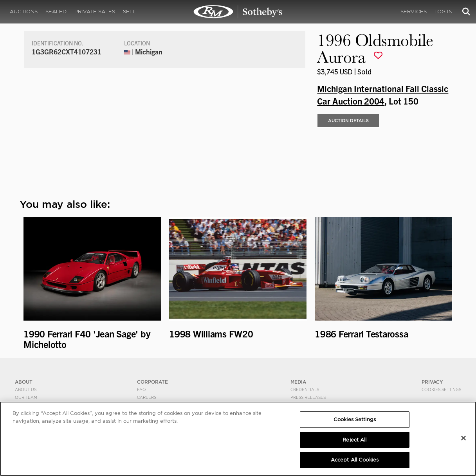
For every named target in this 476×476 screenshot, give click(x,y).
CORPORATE (152, 382)
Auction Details (348, 121)
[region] (238, 439)
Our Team (26, 397)
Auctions (24, 12)
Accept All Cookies (355, 460)
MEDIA (298, 382)
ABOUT (24, 382)
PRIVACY (432, 382)
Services (414, 12)
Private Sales (95, 12)
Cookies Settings (441, 389)
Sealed (56, 12)
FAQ (142, 389)
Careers (147, 397)
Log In (444, 12)
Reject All (354, 440)
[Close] (463, 438)
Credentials (305, 389)
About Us (26, 389)
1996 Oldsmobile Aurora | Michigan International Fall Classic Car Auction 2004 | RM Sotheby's (238, 12)
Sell (129, 12)
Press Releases (308, 397)
